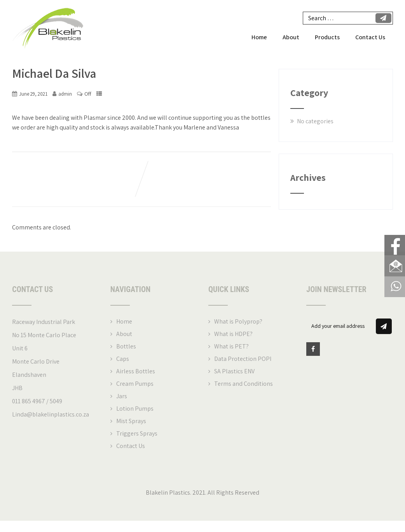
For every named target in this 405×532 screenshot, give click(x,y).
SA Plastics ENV (234, 372)
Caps (123, 359)
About (291, 38)
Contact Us (370, 38)
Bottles (126, 347)
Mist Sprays (131, 421)
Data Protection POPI (243, 359)
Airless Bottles (136, 372)
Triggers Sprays (137, 434)
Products (327, 38)
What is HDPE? (233, 334)
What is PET (230, 347)
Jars (122, 396)
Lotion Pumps (135, 409)
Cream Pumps (135, 384)
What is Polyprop (237, 322)
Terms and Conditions (244, 384)
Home (259, 38)
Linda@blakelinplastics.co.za (51, 415)
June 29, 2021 (33, 94)
